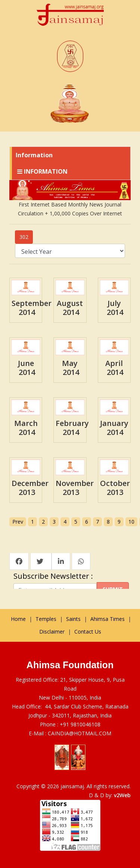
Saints (73, 619)
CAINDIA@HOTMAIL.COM (80, 733)
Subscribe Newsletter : (55, 576)
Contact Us (88, 632)
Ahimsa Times (108, 619)
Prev (18, 522)
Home (18, 619)
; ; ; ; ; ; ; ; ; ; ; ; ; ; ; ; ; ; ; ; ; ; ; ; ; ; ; (70, 251)
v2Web (122, 795)
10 (131, 522)
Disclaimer (52, 632)
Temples (46, 619)
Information (42, 171)
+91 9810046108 (80, 724)
